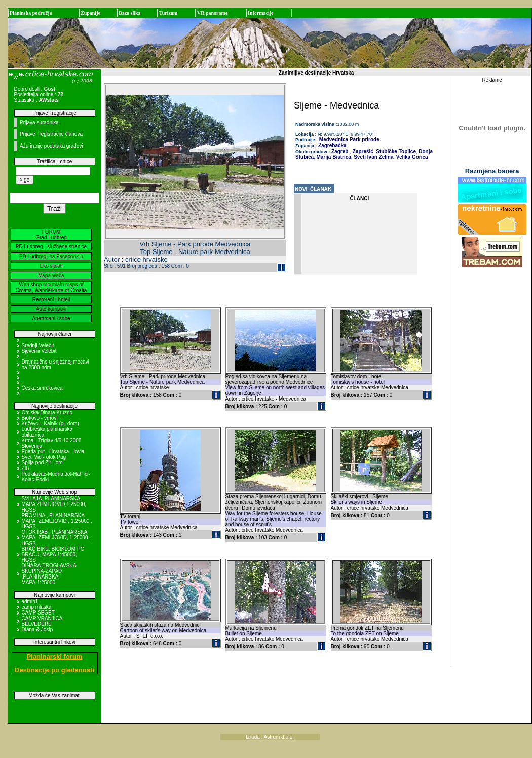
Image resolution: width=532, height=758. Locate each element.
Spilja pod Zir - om (42, 463)
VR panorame (212, 13)
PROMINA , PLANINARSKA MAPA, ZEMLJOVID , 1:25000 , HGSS (57, 521)
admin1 (30, 602)
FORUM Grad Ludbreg (51, 235)
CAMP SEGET (38, 613)
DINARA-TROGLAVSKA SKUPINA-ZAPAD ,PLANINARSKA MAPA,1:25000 (49, 574)
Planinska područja (31, 13)
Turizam (168, 13)
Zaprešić (362, 151)
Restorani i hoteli (51, 299)
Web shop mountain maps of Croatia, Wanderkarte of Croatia (51, 287)
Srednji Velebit (38, 346)
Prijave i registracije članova (51, 134)
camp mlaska (37, 607)
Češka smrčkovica (42, 388)
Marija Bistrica (333, 157)
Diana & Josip (37, 629)
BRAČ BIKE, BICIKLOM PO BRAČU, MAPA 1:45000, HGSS (53, 554)
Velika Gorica (411, 157)
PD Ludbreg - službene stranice (51, 247)
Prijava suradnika (39, 122)
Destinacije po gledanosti (54, 670)
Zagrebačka (332, 145)
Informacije (261, 13)
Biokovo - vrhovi (40, 418)
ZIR (26, 468)
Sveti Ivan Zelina (373, 157)
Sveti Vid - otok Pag (44, 457)
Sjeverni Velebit (39, 351)
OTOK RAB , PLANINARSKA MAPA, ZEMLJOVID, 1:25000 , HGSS (56, 538)
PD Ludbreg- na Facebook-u (51, 256)
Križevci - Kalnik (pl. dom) (50, 424)
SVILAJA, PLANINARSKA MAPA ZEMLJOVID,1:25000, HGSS (54, 504)
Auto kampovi (51, 309)
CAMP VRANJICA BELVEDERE (42, 621)
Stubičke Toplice (395, 151)
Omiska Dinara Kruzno (47, 412)
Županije (90, 13)
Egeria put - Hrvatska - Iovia (53, 452)
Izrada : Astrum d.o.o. (270, 737)
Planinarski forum (55, 656)
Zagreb (340, 151)
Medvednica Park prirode (349, 140)
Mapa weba (51, 276)
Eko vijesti (51, 266)
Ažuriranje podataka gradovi (51, 146)
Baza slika (130, 13)
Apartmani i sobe (51, 319)
